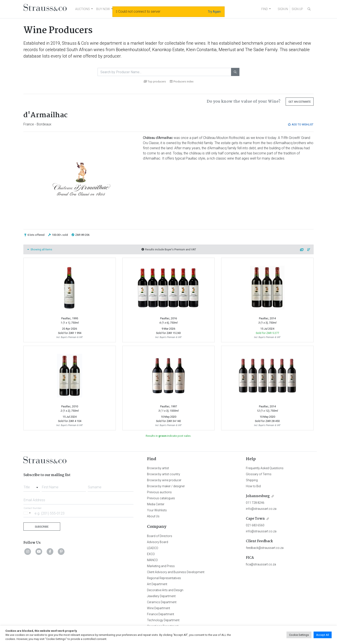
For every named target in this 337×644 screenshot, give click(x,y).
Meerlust (227, 50)
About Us (153, 516)
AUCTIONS (83, 9)
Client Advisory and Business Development (176, 572)
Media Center (156, 504)
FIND (265, 9)
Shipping (252, 480)
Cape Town (255, 519)
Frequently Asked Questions (265, 468)
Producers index (182, 81)
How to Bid (253, 486)
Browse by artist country (164, 474)
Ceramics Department (162, 602)
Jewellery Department (161, 596)
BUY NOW (103, 9)
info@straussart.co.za (261, 509)
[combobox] (32, 486)
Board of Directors (160, 536)
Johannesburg (258, 496)
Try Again (214, 12)
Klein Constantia (201, 50)
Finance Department (161, 614)
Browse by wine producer (164, 480)
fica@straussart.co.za (261, 564)
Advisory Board (158, 542)
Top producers (155, 81)
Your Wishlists (157, 510)
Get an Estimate (300, 102)
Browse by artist (158, 468)
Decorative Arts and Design (165, 590)
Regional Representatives (164, 578)
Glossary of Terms (259, 474)
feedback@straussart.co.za (265, 548)
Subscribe (42, 527)
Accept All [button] (323, 635)
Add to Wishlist (300, 124)
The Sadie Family (261, 50)
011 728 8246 (255, 503)
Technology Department (163, 620)
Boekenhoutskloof (133, 50)
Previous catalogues (161, 498)
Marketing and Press (161, 566)
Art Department (157, 584)
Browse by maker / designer (166, 486)
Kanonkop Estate (168, 50)
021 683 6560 (255, 525)
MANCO (152, 560)
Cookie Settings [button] (299, 635)
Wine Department (159, 608)
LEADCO (153, 548)
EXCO (151, 554)
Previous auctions (159, 492)
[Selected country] (28, 513)
